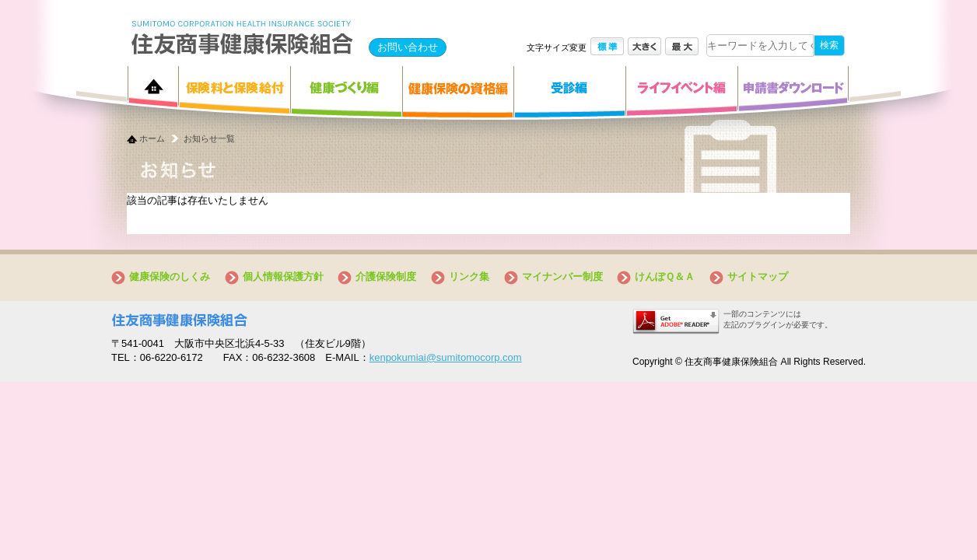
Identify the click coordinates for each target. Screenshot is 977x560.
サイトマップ (758, 276)
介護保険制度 (386, 276)
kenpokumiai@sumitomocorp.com (446, 357)
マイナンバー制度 (562, 276)
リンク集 (469, 276)
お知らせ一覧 (209, 138)
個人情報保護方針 (283, 276)
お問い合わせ (408, 47)
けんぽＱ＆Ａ (665, 276)
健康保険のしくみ (170, 276)
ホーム (152, 138)
